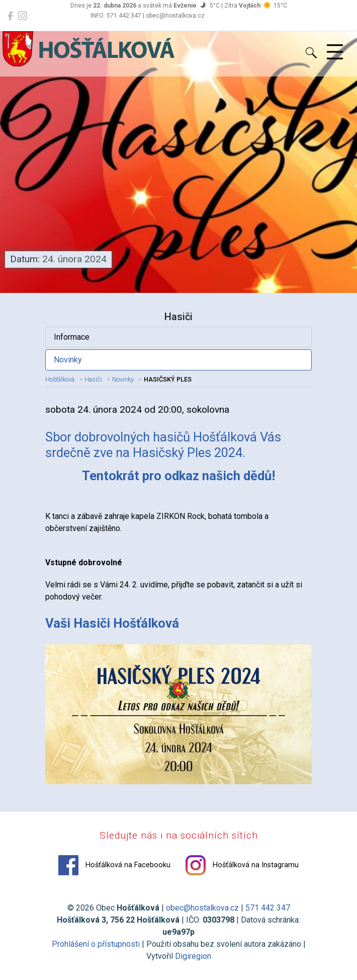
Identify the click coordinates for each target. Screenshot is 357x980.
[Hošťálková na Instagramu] (23, 16)
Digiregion (193, 956)
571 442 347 (268, 908)
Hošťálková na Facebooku (114, 865)
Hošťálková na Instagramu (242, 865)
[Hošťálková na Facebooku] (10, 16)
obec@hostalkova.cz (202, 908)
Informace (72, 337)
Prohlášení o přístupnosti (96, 944)
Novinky (68, 360)
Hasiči (93, 379)
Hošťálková (60, 379)
